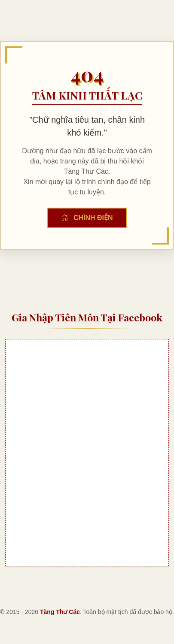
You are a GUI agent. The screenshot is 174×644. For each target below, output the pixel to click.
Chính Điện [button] (87, 218)
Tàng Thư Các (60, 612)
